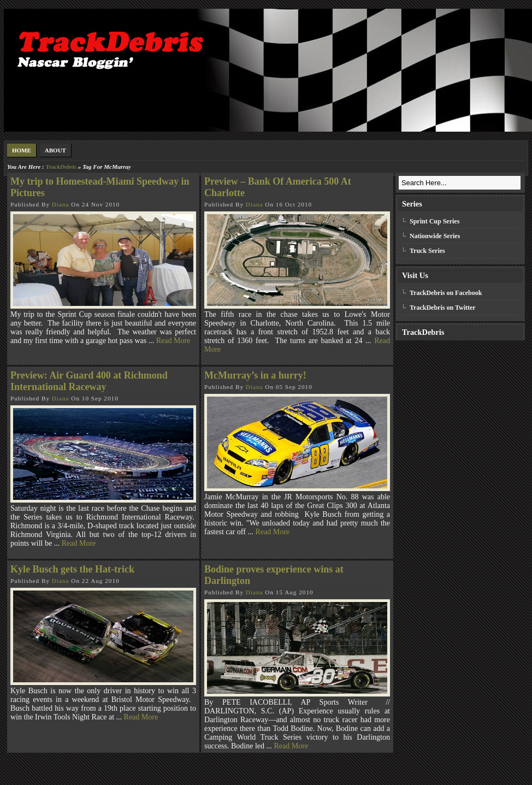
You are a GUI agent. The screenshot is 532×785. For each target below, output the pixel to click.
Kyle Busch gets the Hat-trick (72, 569)
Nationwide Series (435, 236)
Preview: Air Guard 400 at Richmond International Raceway (89, 381)
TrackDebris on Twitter (443, 308)
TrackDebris (61, 167)
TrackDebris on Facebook (446, 293)
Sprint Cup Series (435, 221)
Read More (173, 341)
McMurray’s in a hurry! (255, 375)
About (55, 150)
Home (22, 150)
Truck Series (427, 251)
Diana (61, 204)
